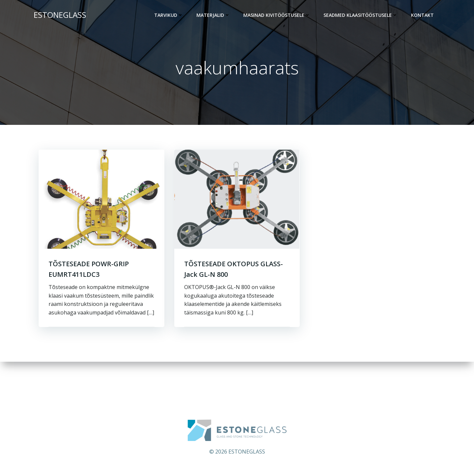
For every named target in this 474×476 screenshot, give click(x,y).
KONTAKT (422, 15)
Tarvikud (169, 15)
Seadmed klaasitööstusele (361, 15)
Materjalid (213, 15)
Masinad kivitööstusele (277, 15)
